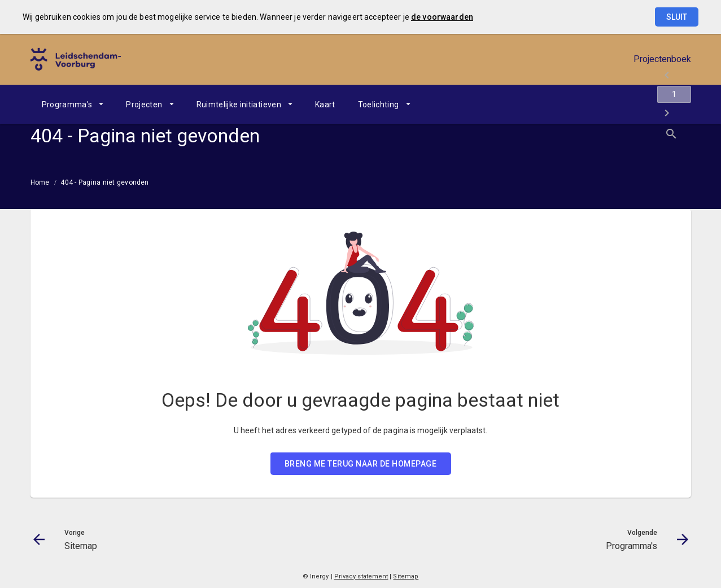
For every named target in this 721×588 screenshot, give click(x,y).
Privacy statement (361, 576)
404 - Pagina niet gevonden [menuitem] (104, 182)
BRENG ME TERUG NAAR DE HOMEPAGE (361, 464)
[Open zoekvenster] (678, 104)
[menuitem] (73, 104)
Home (40, 182)
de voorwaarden (442, 17)
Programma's (67, 104)
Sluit (677, 17)
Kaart (325, 104)
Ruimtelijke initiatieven (239, 104)
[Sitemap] (594, 104)
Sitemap (406, 576)
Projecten (144, 104)
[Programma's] (653, 104)
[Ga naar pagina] (623, 104)
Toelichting (379, 104)
